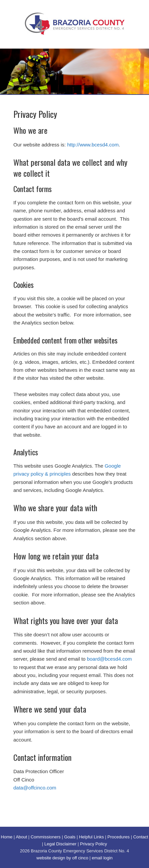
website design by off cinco (62, 858)
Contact (141, 837)
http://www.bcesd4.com (93, 145)
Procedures (119, 837)
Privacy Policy (93, 844)
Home (7, 837)
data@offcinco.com (35, 788)
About (21, 837)
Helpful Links (91, 837)
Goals (70, 837)
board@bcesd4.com (109, 659)
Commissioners (46, 837)
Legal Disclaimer (60, 844)
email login (102, 858)
